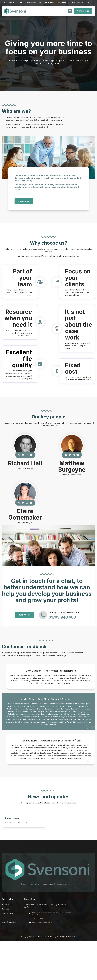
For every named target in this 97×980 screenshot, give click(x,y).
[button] (70, 11)
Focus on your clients (78, 278)
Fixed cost (73, 369)
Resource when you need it (18, 318)
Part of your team (22, 278)
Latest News (12, 819)
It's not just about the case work (79, 325)
